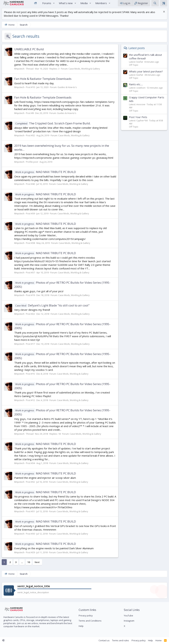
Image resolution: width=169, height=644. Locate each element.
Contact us (104, 640)
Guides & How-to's (67, 91)
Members (101, 5)
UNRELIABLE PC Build (29, 53)
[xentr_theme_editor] (164, 5)
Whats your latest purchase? (146, 75)
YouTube (128, 616)
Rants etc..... (136, 88)
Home (35, 5)
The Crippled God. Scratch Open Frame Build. (52, 127)
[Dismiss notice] (164, 16)
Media (84, 5)
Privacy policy (86, 616)
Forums (47, 5)
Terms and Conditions (90, 621)
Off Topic (134, 68)
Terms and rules (120, 640)
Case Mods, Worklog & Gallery (84, 72)
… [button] (22, 566)
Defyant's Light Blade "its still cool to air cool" (52, 309)
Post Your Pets (138, 120)
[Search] (155, 5)
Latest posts (137, 51)
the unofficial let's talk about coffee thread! (145, 60)
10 (29, 566)
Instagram (129, 621)
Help (81, 626)
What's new (66, 5)
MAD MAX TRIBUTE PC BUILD (45, 175)
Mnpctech (19, 72)
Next (37, 566)
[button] (54, 5)
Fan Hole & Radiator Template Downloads (43, 82)
